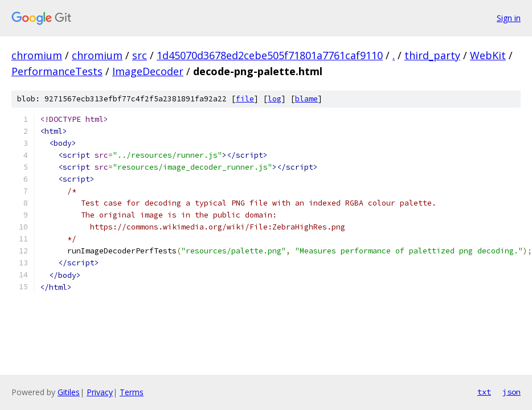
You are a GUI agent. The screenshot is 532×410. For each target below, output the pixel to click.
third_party (432, 55)
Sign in (509, 18)
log (275, 99)
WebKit (488, 55)
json (511, 392)
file (245, 99)
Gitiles (69, 392)
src (140, 55)
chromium (37, 55)
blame (306, 99)
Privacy (100, 392)
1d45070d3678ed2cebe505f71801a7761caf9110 (270, 55)
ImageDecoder (148, 71)
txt (484, 392)
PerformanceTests (57, 71)
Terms (132, 392)
